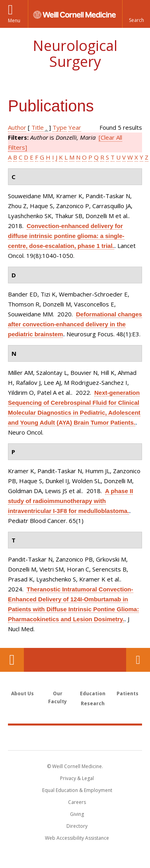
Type (60, 127)
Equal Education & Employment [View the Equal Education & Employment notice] (77, 790)
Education (93, 693)
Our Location (12, 660)
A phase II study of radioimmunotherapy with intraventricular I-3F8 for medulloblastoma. (70, 501)
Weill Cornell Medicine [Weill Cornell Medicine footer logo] (75, 737)
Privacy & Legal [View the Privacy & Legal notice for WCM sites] (77, 778)
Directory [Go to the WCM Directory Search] (77, 826)
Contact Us (138, 660)
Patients (128, 693)
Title (38, 127)
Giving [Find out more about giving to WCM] (77, 814)
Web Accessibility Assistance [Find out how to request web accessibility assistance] (77, 838)
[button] (136, 14)
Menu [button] (14, 20)
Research (93, 703)
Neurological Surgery (75, 54)
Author (17, 127)
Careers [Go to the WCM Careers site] (77, 802)
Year (75, 127)
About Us (22, 693)
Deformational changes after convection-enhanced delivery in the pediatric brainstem (75, 324)
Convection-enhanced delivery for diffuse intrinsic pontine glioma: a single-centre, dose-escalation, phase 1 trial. (66, 236)
